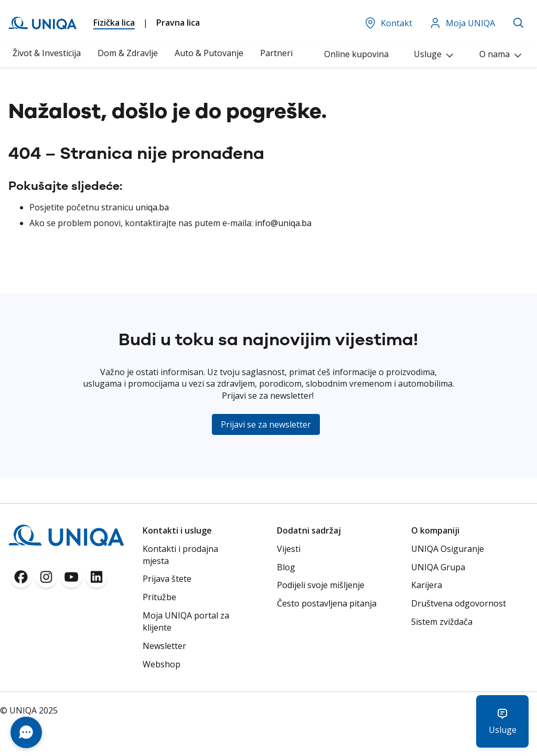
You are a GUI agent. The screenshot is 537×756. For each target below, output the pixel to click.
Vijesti (289, 549)
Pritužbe (159, 597)
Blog (286, 567)
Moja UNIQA (462, 23)
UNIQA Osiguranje (448, 549)
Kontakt (388, 23)
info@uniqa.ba (283, 223)
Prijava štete (167, 579)
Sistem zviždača (442, 622)
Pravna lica (178, 23)
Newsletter (164, 646)
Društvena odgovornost (459, 603)
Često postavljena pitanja (327, 603)
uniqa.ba (152, 207)
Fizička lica (114, 23)
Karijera (427, 585)
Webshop (162, 664)
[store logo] (42, 23)
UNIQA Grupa (438, 567)
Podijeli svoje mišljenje (321, 585)
